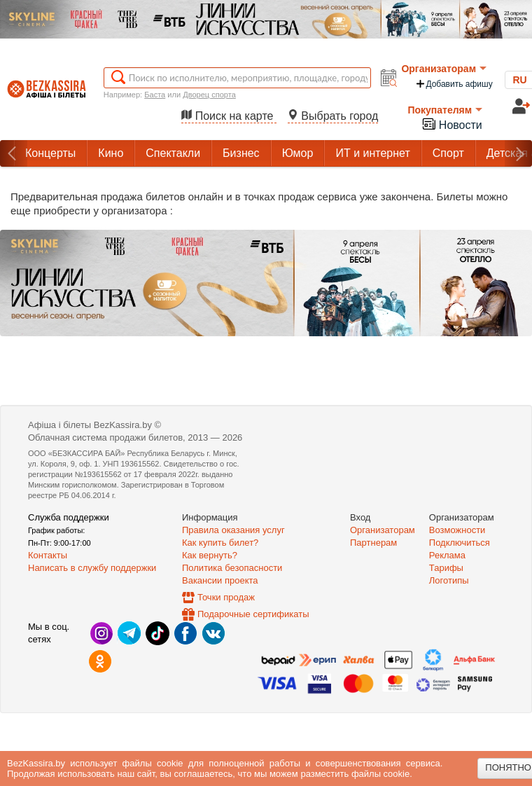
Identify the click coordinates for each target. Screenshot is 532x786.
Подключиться (460, 543)
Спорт (448, 153)
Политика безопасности (232, 568)
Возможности (457, 530)
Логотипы (449, 580)
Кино (111, 153)
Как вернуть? (210, 555)
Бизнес (241, 153)
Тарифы (446, 568)
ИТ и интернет (372, 153)
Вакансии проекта (220, 580)
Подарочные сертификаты (253, 614)
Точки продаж (226, 597)
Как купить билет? (220, 543)
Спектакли (173, 153)
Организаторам (444, 69)
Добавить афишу (454, 84)
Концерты (50, 153)
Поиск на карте (229, 116)
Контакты (48, 555)
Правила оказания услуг (233, 530)
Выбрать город (333, 116)
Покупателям (445, 110)
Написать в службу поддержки (92, 568)
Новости (451, 124)
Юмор (298, 153)
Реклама (447, 555)
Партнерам (373, 543)
